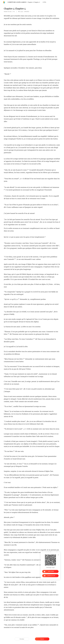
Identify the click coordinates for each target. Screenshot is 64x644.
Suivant (42, 639)
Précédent (22, 639)
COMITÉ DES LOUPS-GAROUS (17, 2)
